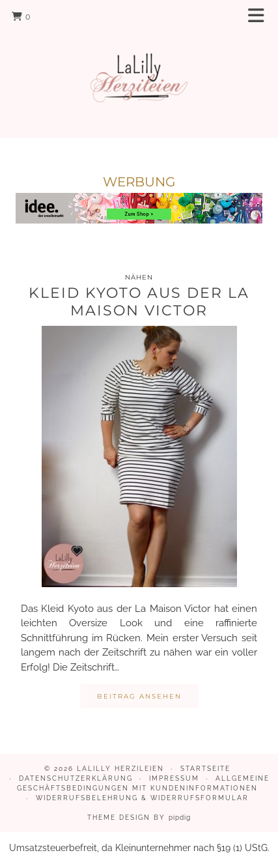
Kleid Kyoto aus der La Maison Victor (139, 301)
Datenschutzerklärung (76, 778)
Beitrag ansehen (139, 696)
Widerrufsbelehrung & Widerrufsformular (142, 798)
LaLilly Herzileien (120, 769)
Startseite (205, 769)
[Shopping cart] (21, 16)
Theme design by (139, 817)
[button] (260, 17)
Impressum (174, 778)
